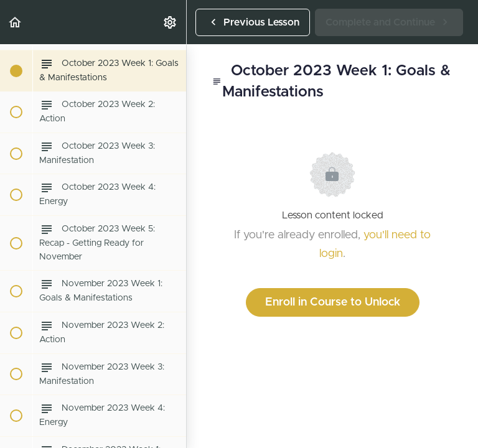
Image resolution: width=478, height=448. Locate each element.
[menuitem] (171, 22)
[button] (16, 22)
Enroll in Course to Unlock (333, 302)
